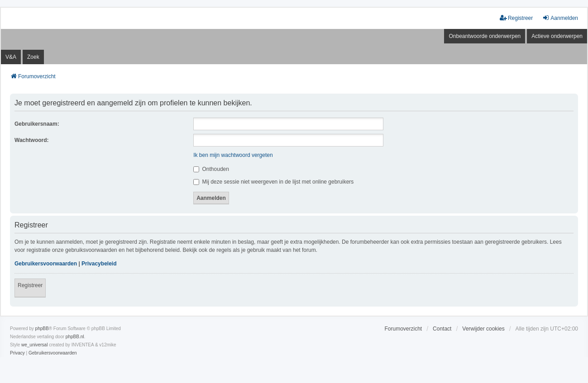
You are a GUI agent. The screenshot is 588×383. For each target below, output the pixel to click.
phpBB (42, 329)
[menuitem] (17, 353)
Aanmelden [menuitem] (560, 18)
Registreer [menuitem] (516, 18)
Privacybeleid (99, 264)
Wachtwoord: (32, 140)
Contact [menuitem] (442, 329)
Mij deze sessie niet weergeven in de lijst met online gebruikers (273, 182)
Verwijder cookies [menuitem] (483, 329)
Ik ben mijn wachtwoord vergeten (233, 155)
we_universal (34, 345)
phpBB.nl (75, 337)
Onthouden (211, 169)
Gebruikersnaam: (37, 124)
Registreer (30, 285)
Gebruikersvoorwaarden (46, 264)
